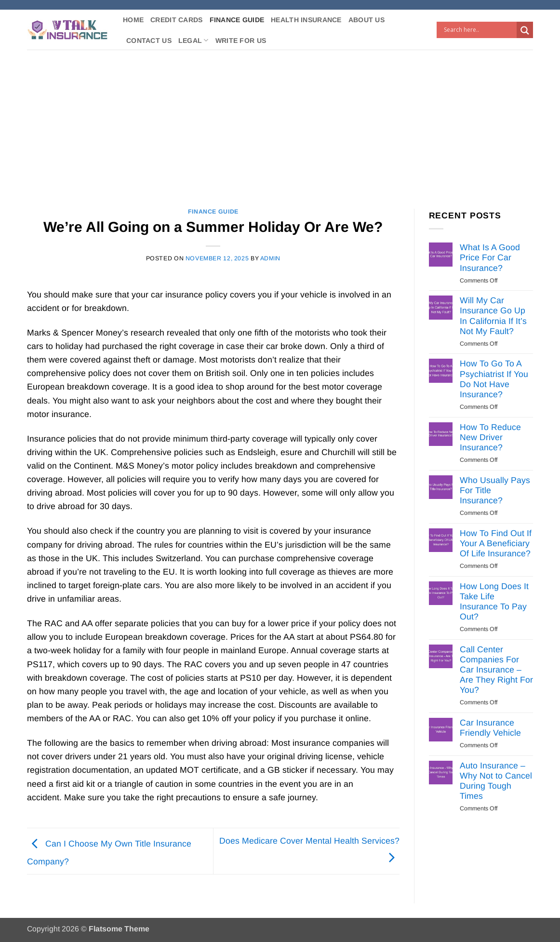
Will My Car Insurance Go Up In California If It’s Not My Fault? (493, 316)
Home (133, 20)
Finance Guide (237, 20)
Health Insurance (306, 20)
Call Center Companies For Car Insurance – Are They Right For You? (496, 670)
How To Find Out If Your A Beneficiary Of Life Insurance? (496, 543)
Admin (270, 258)
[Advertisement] (280, 122)
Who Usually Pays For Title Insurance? (495, 490)
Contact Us (149, 40)
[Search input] (479, 30)
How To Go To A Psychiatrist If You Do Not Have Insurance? (494, 379)
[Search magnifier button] (525, 30)
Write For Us (241, 40)
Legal (193, 40)
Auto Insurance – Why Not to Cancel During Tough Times (496, 781)
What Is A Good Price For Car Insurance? (490, 257)
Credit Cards (176, 20)
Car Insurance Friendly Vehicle (490, 728)
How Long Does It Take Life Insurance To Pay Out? (494, 601)
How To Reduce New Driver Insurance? (490, 437)
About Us (367, 20)
